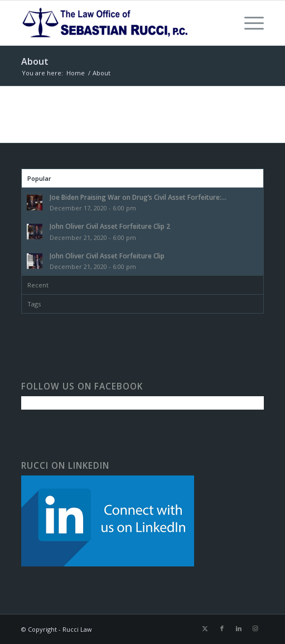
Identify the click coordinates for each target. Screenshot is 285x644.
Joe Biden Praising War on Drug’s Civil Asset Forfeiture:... (138, 197)
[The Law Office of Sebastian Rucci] (118, 23)
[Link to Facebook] (222, 628)
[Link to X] (205, 628)
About (35, 61)
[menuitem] (248, 23)
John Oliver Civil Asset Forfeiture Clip (107, 256)
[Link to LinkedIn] (239, 628)
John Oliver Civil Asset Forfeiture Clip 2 (110, 226)
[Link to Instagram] (255, 628)
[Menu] (248, 23)
